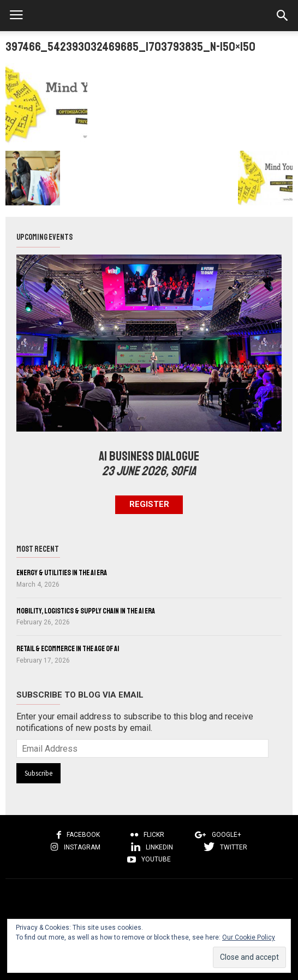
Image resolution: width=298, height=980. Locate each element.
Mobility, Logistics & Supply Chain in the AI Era (86, 611)
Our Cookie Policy (249, 937)
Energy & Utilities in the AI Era (62, 573)
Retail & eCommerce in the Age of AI (68, 649)
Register (149, 504)
